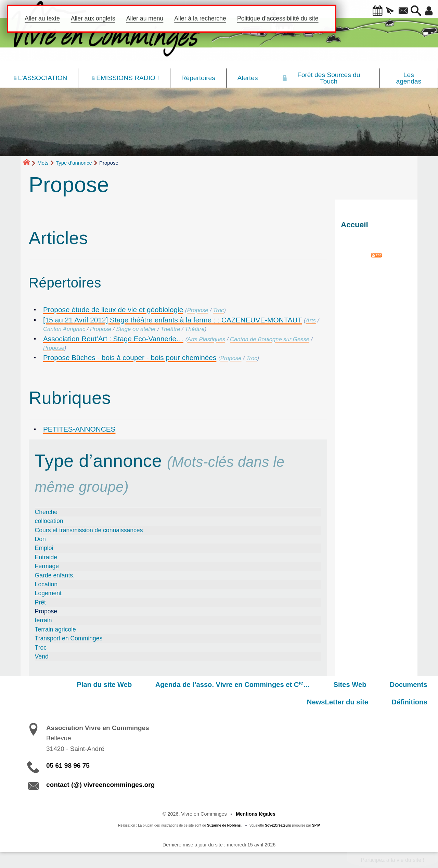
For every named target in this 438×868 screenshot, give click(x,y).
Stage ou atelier (136, 329)
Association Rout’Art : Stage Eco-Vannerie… (113, 339)
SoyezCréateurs (278, 825)
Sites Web (284, 685)
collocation (49, 521)
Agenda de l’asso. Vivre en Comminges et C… (175, 684)
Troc (218, 310)
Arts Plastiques (206, 339)
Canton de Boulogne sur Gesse (270, 339)
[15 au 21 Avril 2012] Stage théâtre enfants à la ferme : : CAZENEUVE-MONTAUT (172, 320)
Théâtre (170, 329)
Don (40, 539)
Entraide (46, 557)
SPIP (316, 825)
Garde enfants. (55, 575)
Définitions (413, 702)
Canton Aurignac (64, 329)
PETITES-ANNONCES (79, 429)
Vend (42, 656)
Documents (335, 685)
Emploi (44, 548)
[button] (369, 11)
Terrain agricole (55, 629)
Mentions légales (256, 814)
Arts (311, 321)
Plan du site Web (54, 685)
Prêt (40, 602)
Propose (198, 310)
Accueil (355, 225)
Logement (48, 593)
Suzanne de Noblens (224, 825)
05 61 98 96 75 (68, 765)
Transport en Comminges (69, 638)
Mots (43, 163)
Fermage (47, 566)
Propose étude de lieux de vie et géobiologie (113, 310)
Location (46, 584)
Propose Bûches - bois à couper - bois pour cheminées (130, 358)
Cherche (46, 512)
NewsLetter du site (401, 685)
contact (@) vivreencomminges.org (100, 785)
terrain (43, 620)
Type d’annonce (74, 163)
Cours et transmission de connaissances (89, 530)
